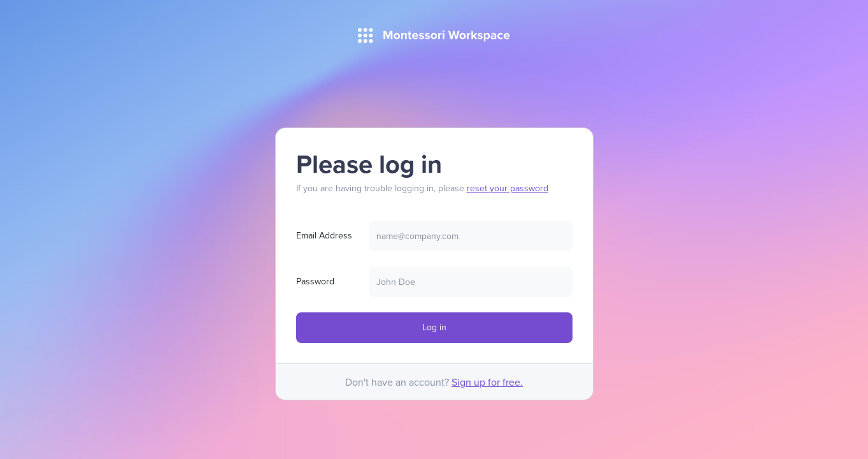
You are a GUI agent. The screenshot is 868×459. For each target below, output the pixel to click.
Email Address (324, 235)
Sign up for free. (487, 382)
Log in (434, 327)
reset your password (508, 188)
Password (315, 281)
